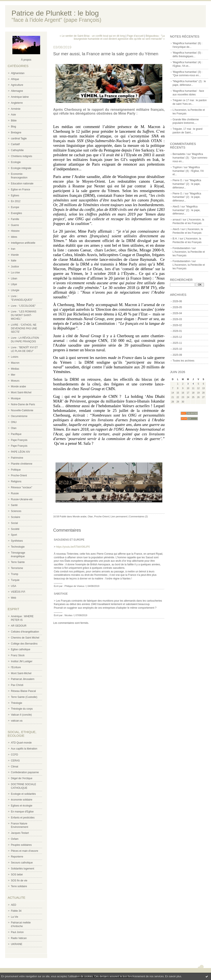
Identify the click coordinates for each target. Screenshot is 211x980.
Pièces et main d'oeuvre (25, 851)
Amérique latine (20, 97)
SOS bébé (17, 875)
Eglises (15, 195)
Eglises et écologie (22, 806)
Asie (13, 115)
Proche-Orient (19, 475)
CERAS (15, 761)
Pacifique (16, 434)
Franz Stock (18, 655)
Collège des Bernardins (24, 644)
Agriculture (17, 85)
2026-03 (177, 319)
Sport (14, 535)
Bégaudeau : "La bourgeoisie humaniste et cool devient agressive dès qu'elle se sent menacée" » (119, 37)
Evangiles (16, 213)
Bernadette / (179, 154)
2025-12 (177, 337)
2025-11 (177, 343)
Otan (14, 428)
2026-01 (177, 331)
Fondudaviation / (182, 248)
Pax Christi (17, 685)
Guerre (15, 225)
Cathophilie (17, 150)
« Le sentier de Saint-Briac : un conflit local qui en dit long (92, 36)
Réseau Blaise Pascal (23, 691)
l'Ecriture (16, 667)
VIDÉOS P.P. (18, 592)
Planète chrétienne (22, 464)
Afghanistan (18, 73)
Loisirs (15, 357)
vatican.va (17, 721)
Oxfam (15, 839)
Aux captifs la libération (24, 749)
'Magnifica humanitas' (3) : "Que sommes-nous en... (190, 158)
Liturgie (15, 290)
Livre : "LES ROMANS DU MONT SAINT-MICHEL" (24, 315)
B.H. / (176, 239)
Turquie (15, 580)
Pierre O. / (178, 180)
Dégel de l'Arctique (22, 778)
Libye (14, 284)
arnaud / (177, 220)
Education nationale (22, 184)
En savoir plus (173, 976)
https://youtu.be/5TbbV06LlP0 (73, 547)
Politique (16, 470)
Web (13, 598)
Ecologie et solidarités (23, 794)
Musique (16, 398)
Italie (14, 261)
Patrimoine (17, 458)
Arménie (16, 109)
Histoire (15, 231)
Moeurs (15, 381)
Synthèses (17, 541)
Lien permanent (119, 516)
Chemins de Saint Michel (25, 638)
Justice (15, 267)
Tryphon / (178, 167)
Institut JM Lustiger (22, 661)
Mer (13, 375)
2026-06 (177, 301)
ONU (14, 422)
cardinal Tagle (19, 139)
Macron (15, 363)
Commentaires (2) (138, 516)
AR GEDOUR (19, 626)
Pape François (19, 440)
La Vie (15, 917)
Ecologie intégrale (21, 168)
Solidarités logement (23, 869)
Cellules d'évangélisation (25, 632)
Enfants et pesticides (23, 818)
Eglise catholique (21, 649)
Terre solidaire (19, 886)
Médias (15, 369)
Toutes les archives (183, 361)
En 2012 (16, 201)
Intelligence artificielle (23, 243)
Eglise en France (21, 190)
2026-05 (177, 307)
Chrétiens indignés (21, 156)
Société (15, 529)
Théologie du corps (22, 709)
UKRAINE (17, 944)
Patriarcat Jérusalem (23, 679)
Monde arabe (18, 386)
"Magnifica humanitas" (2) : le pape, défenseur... (187, 184)
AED (14, 905)
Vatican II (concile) (21, 715)
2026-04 (177, 313)
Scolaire (15, 517)
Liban (14, 279)
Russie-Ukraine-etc (22, 499)
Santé (14, 505)
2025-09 (177, 355)
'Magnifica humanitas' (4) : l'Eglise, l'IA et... (188, 171)
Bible (14, 121)
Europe (15, 207)
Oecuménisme (19, 416)
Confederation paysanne (25, 772)
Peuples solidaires (21, 845)
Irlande (15, 255)
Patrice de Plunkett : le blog (55, 13)
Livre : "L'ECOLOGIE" (23, 306)
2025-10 (177, 349)
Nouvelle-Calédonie (22, 410)
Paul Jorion (17, 932)
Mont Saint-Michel (21, 392)
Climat (15, 767)
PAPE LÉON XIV (21, 452)
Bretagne (16, 133)
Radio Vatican (19, 938)
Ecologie (16, 162)
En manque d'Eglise (22, 812)
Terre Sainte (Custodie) (24, 697)
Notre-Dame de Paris (23, 404)
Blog (13, 127)
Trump (15, 574)
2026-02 (177, 325)
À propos (26, 60)
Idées (14, 237)
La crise (15, 273)
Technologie (18, 547)
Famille (15, 219)
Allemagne (17, 91)
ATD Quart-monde (21, 743)
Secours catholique (22, 863)
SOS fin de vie (19, 881)
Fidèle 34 (16, 911)
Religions (16, 481)
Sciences (16, 511)
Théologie (17, 703)
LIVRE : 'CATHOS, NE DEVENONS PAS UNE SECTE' (24, 328)
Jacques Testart (20, 833)
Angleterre (17, 103)
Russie (15, 493)
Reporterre (17, 857)
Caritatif (15, 144)
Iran (13, 249)
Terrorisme (17, 568)
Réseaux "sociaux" (22, 487)
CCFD (14, 755)
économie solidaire (22, 800)
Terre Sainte (18, 562)
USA (14, 586)
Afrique (15, 79)
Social (14, 523)
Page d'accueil (135, 36)
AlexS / (177, 207)
